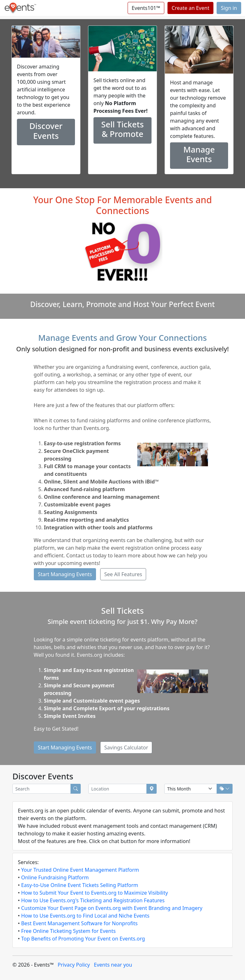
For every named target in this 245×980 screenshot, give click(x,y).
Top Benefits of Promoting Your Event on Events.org (83, 939)
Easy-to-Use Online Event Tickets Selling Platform (80, 885)
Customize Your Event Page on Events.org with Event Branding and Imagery (112, 908)
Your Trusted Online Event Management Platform (80, 870)
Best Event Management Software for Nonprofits (79, 923)
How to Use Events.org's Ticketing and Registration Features (93, 900)
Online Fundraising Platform (55, 877)
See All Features (123, 574)
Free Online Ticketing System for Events (68, 931)
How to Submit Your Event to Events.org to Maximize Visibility (94, 893)
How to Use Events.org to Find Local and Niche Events (85, 916)
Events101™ (146, 8)
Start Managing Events (65, 574)
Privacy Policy (74, 965)
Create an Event (190, 8)
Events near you (113, 965)
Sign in (229, 8)
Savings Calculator (126, 748)
